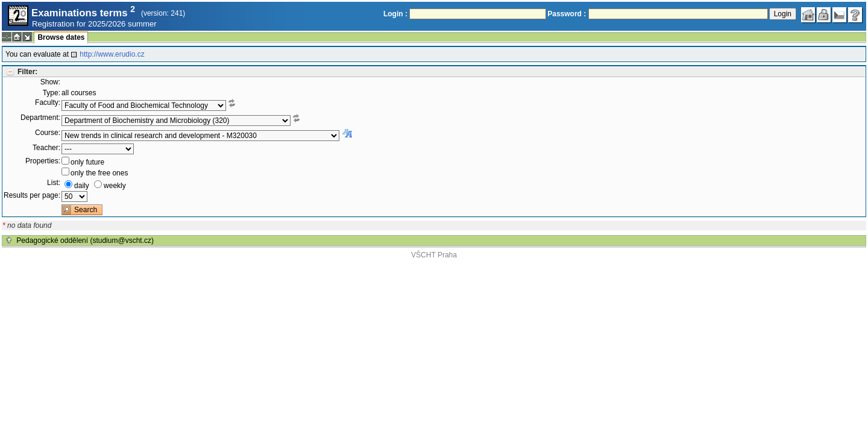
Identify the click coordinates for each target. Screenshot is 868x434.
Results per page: (32, 195)
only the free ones (99, 173)
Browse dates (61, 37)
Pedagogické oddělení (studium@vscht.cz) (85, 241)
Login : (395, 14)
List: (54, 183)
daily (82, 186)
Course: (48, 133)
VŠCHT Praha (434, 255)
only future (87, 162)
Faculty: (48, 102)
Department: (40, 118)
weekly (115, 186)
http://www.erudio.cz (112, 54)
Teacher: (46, 148)
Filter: (27, 72)
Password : (567, 14)
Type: (52, 93)
